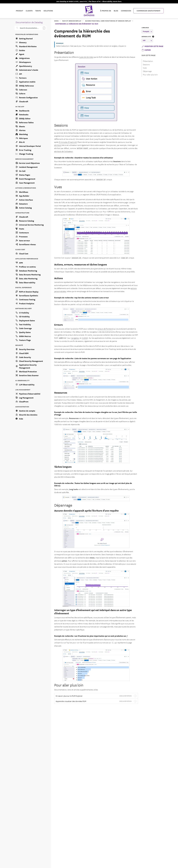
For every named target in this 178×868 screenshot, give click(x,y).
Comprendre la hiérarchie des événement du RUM (77, 24)
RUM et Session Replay (72, 21)
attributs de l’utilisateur (64, 151)
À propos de (106, 11)
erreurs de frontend (105, 329)
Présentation (64, 52)
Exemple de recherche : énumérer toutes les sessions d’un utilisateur (84, 157)
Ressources (61, 392)
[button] (146, 50)
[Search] (32, 28)
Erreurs (58, 325)
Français (147, 31)
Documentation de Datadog (29, 22)
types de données (86, 57)
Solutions (48, 11)
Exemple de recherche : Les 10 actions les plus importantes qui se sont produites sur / (91, 636)
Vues (58, 187)
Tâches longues (63, 467)
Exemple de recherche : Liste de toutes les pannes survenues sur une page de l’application (93, 358)
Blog (116, 11)
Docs (56, 21)
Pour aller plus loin (69, 685)
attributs (58, 145)
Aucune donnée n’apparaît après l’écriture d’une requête (86, 510)
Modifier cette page (152, 46)
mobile (85, 338)
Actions (59, 278)
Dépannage (63, 505)
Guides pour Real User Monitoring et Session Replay (108, 21)
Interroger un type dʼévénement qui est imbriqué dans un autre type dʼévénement (93, 612)
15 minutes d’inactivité (68, 142)
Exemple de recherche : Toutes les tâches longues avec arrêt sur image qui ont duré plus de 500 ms (93, 484)
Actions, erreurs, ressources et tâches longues (81, 264)
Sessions (61, 125)
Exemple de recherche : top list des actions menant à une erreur (82, 297)
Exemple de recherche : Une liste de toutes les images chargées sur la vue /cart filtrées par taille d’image (96, 413)
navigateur (75, 338)
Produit (19, 11)
